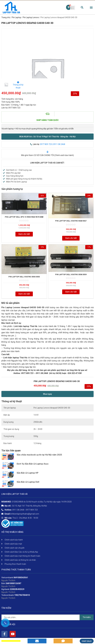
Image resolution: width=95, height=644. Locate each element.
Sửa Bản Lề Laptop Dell (28, 482)
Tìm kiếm (87, 617)
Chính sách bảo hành (64, 155)
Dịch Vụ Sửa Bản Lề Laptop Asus (33, 464)
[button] (47, 137)
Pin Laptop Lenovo (31, 17)
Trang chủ (6, 17)
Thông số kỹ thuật (18, 85)
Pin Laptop (16, 17)
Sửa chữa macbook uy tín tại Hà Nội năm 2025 (39, 455)
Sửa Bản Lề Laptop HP (28, 473)
